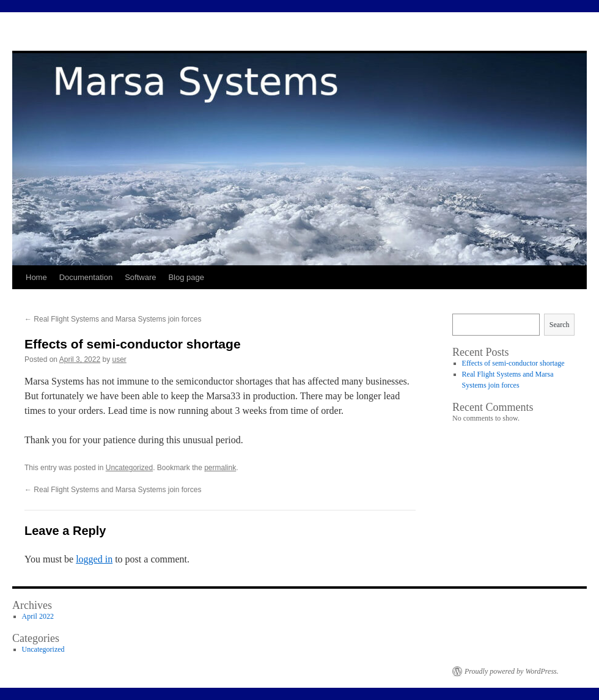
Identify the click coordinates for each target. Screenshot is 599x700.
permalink (220, 468)
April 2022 (38, 616)
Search (560, 325)
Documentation (86, 277)
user (119, 359)
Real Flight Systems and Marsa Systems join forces (113, 319)
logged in (94, 559)
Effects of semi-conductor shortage (513, 363)
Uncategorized (129, 468)
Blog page (186, 277)
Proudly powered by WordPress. (512, 671)
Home (36, 277)
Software (140, 277)
